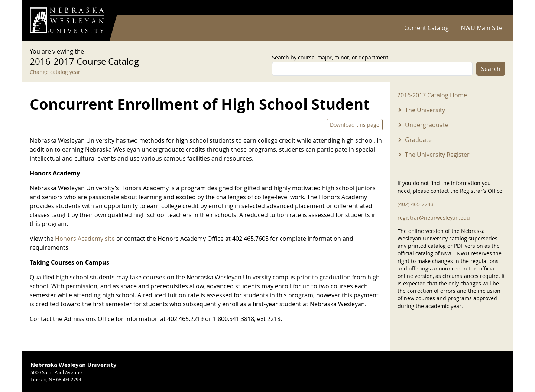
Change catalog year (55, 72)
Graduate (418, 140)
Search (491, 69)
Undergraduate (427, 125)
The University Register (437, 155)
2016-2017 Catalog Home (432, 95)
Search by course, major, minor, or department (330, 57)
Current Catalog (427, 28)
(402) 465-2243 (416, 204)
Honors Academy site (86, 239)
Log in (496, 8)
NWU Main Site (481, 28)
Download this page (355, 125)
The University (425, 110)
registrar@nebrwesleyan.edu (434, 218)
